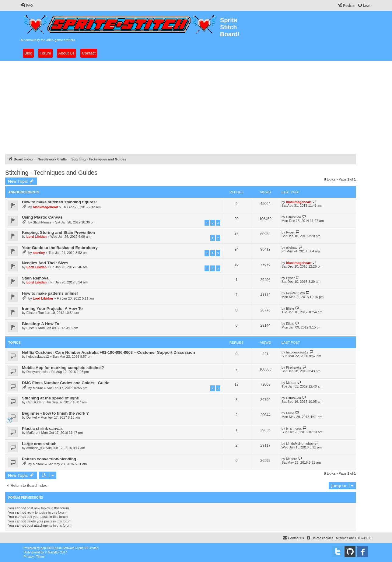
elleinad (292, 248)
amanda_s (34, 448)
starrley (39, 253)
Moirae (38, 388)
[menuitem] (27, 5)
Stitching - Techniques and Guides (51, 173)
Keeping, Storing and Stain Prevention (58, 232)
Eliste (31, 313)
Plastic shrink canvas (42, 429)
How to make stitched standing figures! (59, 202)
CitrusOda (294, 217)
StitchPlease (42, 222)
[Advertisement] (196, 107)
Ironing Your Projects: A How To (52, 309)
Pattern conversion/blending (49, 459)
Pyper (290, 232)
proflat (36, 552)
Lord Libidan (37, 237)
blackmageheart (46, 207)
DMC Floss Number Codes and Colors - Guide (66, 383)
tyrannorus (294, 428)
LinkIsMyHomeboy (300, 444)
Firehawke (294, 367)
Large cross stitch (39, 444)
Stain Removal (36, 278)
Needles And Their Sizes (45, 263)
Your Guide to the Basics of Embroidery (60, 248)
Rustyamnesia (37, 372)
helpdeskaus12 (38, 357)
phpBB (45, 548)
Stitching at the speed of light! (51, 398)
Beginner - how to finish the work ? (55, 413)
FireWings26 (296, 293)
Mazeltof (54, 552)
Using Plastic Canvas (42, 217)
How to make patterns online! (50, 293)
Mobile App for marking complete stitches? (63, 368)
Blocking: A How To (41, 324)
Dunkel (32, 417)
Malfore (32, 433)
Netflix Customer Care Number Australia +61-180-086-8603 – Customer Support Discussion (108, 352)
